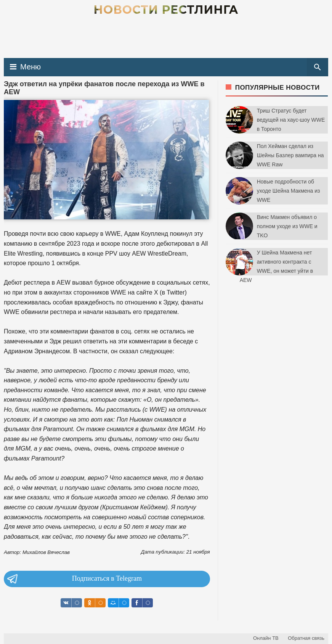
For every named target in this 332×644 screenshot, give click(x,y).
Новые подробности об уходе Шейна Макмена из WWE (289, 191)
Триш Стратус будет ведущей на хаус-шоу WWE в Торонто (291, 120)
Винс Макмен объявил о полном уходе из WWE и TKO (287, 226)
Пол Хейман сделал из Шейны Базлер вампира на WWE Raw (290, 155)
